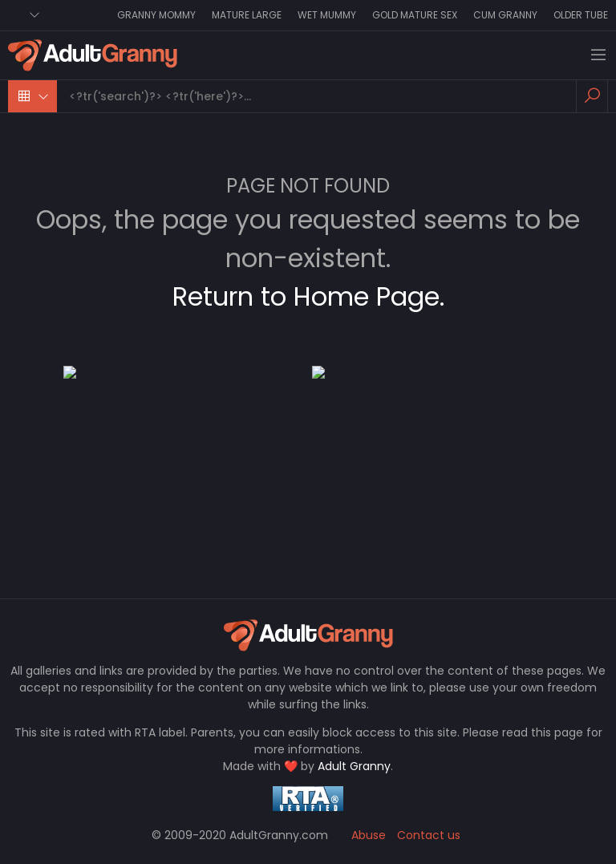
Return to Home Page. (308, 296)
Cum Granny (505, 15)
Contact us (429, 835)
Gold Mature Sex (415, 15)
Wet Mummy (327, 15)
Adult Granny (354, 766)
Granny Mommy (156, 15)
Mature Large (247, 15)
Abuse (369, 835)
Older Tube (581, 15)
